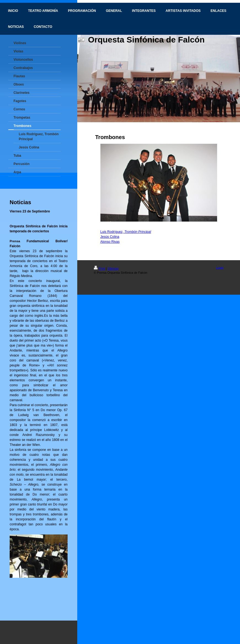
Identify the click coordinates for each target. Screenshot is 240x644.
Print (99, 268)
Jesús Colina (110, 237)
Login (220, 268)
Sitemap (113, 268)
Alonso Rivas (110, 242)
